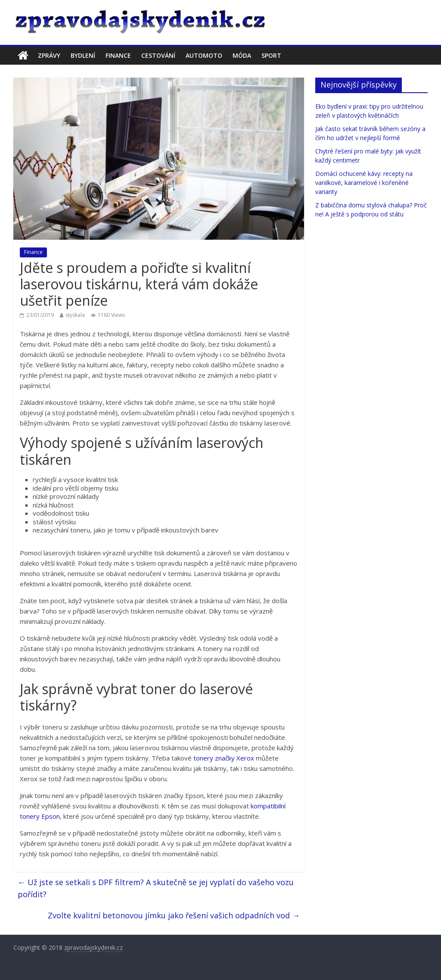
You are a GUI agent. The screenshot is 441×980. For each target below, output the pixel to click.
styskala (75, 315)
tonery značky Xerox (224, 758)
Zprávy (49, 55)
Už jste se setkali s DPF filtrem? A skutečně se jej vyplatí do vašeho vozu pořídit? (156, 888)
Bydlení (83, 55)
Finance (118, 55)
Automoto (204, 55)
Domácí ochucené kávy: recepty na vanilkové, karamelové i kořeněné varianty (364, 183)
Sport (271, 55)
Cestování (158, 55)
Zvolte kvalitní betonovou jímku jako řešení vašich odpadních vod (174, 915)
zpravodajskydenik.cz (93, 947)
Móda (242, 55)
